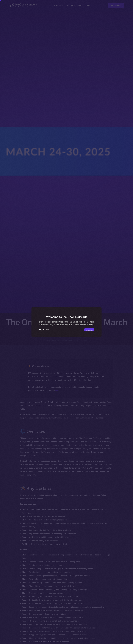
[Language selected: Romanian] (74, 642)
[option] (21, 642)
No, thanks (44, 330)
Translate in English (82, 330)
